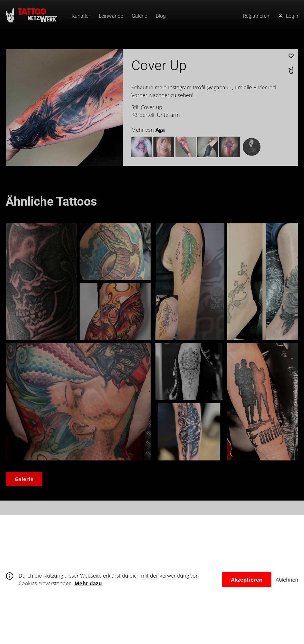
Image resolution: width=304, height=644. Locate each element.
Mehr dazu (88, 583)
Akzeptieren (247, 580)
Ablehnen (287, 580)
